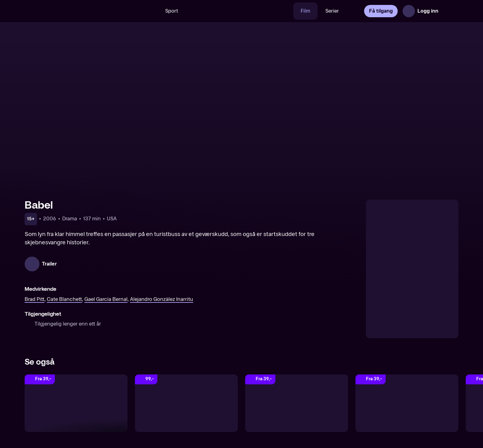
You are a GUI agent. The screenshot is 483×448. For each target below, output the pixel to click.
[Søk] (149, 11)
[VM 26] (239, 11)
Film (305, 11)
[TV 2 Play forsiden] (71, 11)
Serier (332, 11)
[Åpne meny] (450, 11)
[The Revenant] (407, 403)
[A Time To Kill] (186, 403)
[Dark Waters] (297, 403)
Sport (172, 11)
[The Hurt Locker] (76, 403)
